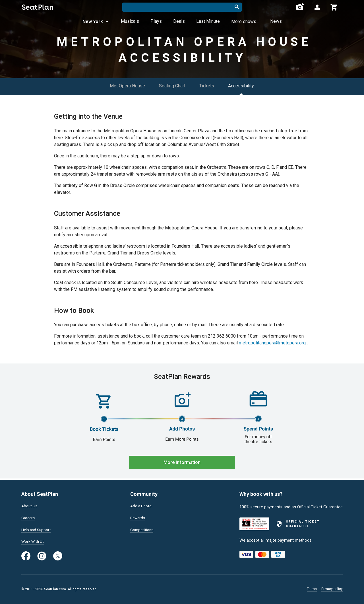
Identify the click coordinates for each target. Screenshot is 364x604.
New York (96, 21)
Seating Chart (172, 86)
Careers (28, 517)
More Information (182, 462)
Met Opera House (127, 86)
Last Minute (208, 21)
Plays (156, 21)
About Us (30, 505)
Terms (312, 589)
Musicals (130, 21)
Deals (179, 21)
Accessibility (242, 86)
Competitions (143, 529)
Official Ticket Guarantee (320, 506)
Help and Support (37, 529)
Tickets (207, 86)
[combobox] (182, 7)
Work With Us (34, 541)
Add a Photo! (142, 505)
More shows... (245, 21)
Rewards (138, 517)
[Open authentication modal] (317, 7)
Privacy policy (332, 589)
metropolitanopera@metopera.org (272, 343)
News (276, 21)
